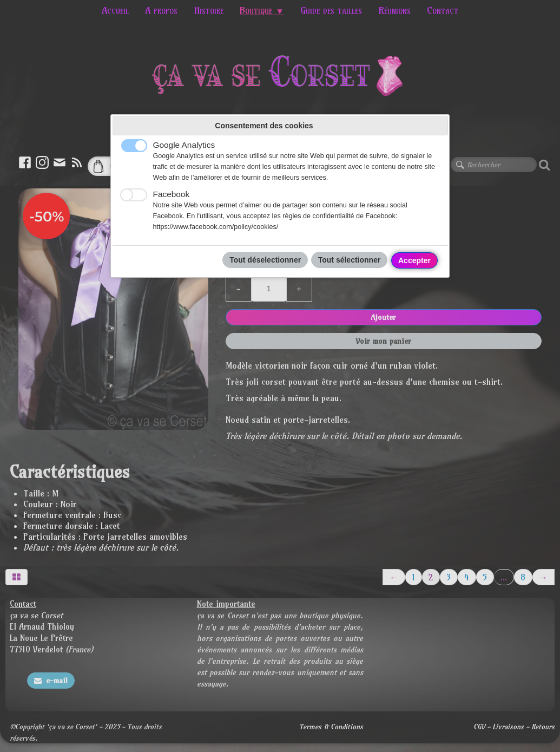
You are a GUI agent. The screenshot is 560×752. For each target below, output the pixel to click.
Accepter (414, 260)
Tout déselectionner (265, 260)
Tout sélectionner (350, 260)
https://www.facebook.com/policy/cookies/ (216, 227)
